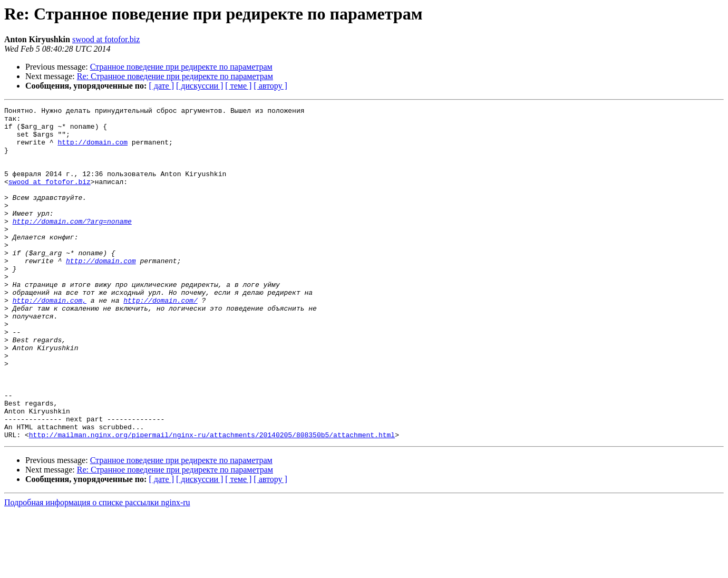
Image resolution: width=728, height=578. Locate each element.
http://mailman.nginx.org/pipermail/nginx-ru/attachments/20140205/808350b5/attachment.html (212, 501)
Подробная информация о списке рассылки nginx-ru (97, 569)
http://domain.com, (50, 340)
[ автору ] (270, 86)
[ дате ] (161, 86)
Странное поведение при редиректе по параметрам (181, 67)
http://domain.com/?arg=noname (72, 245)
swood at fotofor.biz (106, 39)
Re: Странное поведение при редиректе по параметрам (175, 76)
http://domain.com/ (160, 340)
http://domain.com (93, 150)
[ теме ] (238, 86)
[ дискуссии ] (200, 86)
